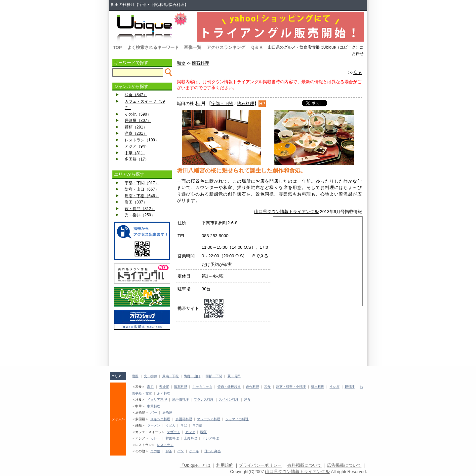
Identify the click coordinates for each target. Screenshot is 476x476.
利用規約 (225, 465)
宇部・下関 (222, 104)
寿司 (150, 387)
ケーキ (194, 451)
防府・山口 (192, 376)
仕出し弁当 (213, 451)
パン (180, 451)
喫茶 (204, 432)
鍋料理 (350, 387)
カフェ (190, 432)
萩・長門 (234, 376)
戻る (358, 73)
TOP (118, 47)
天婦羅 (164, 387)
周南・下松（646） (142, 196)
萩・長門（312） (140, 209)
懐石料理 (200, 63)
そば (184, 425)
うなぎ (335, 387)
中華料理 (154, 406)
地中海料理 (180, 400)
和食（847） (136, 95)
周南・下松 (171, 376)
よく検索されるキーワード (153, 47)
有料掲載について (304, 465)
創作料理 (253, 387)
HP (262, 104)
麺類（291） (136, 127)
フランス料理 (204, 400)
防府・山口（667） (142, 189)
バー (154, 412)
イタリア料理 (157, 400)
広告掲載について (344, 465)
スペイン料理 (229, 400)
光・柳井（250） (140, 215)
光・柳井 (150, 376)
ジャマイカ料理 (237, 419)
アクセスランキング (226, 47)
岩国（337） (136, 202)
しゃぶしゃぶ (202, 387)
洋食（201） (136, 133)
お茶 (169, 451)
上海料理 (190, 438)
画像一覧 (193, 47)
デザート (174, 432)
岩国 (135, 376)
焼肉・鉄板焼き (229, 387)
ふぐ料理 (164, 393)
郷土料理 (318, 387)
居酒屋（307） (138, 121)
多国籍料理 (184, 419)
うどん (171, 425)
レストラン (165, 445)
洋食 (247, 400)
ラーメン (154, 425)
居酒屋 (167, 412)
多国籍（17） (137, 159)
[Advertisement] (142, 348)
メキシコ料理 (160, 419)
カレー (155, 438)
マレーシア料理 (209, 419)
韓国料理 (172, 438)
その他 (197, 425)
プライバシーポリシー (260, 465)
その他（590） (138, 114)
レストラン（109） (142, 140)
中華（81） (135, 153)
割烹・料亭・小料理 (291, 387)
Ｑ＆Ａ (257, 47)
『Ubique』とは (195, 465)
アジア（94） (137, 146)
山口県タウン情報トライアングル (286, 212)
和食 (181, 63)
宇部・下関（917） (142, 183)
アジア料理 (211, 438)
